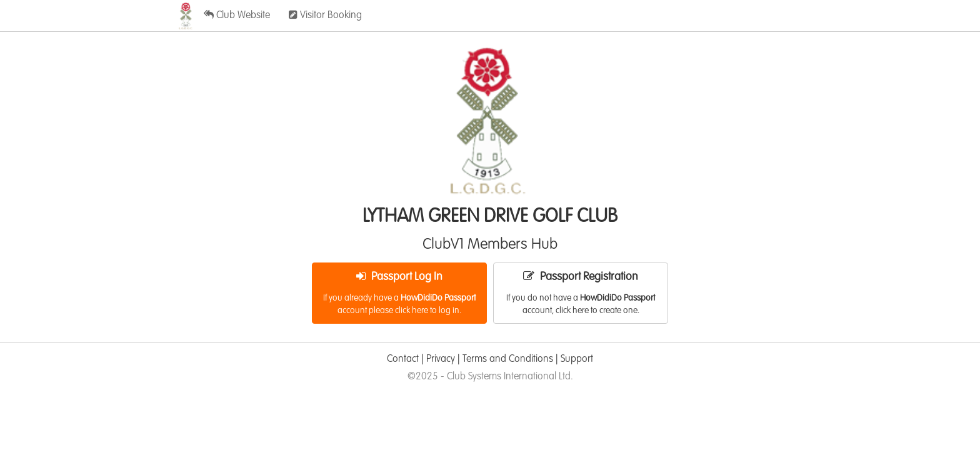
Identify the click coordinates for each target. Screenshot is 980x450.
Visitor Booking (325, 15)
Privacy (441, 359)
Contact (403, 359)
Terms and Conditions (508, 359)
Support (577, 359)
